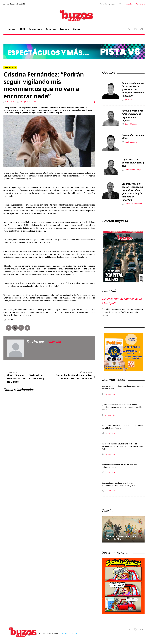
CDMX (23, 29)
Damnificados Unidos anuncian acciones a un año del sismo (74, 377)
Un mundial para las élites (133, 135)
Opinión (77, 29)
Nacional (12, 29)
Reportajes (51, 29)
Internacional (36, 29)
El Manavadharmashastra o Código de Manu (122, 535)
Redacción (11, 102)
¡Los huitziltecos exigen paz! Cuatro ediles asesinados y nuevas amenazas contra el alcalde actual (122, 405)
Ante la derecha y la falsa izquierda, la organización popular (133, 114)
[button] (14, 52)
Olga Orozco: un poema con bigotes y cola (133, 161)
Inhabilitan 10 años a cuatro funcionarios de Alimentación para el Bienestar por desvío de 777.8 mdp (123, 444)
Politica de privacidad (69, 631)
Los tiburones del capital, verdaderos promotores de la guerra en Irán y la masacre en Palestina (132, 190)
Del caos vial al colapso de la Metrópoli (123, 298)
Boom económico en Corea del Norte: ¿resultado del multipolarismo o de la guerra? (133, 89)
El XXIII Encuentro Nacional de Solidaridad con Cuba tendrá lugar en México (27, 378)
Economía (65, 29)
